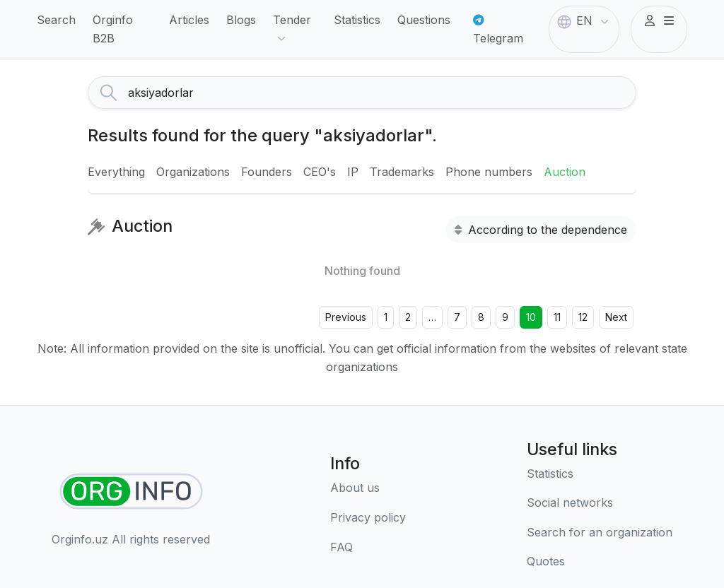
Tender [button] (292, 30)
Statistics (357, 20)
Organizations (193, 172)
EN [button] (584, 22)
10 (531, 317)
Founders (267, 172)
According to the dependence (541, 230)
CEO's (320, 172)
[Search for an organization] (600, 533)
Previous (346, 317)
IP (353, 172)
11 (557, 317)
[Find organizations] (131, 492)
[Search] (382, 93)
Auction (565, 172)
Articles (189, 20)
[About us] (368, 488)
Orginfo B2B (113, 29)
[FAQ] (368, 548)
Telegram (498, 30)
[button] (659, 21)
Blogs (241, 20)
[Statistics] (600, 474)
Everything (116, 172)
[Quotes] (600, 562)
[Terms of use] (368, 518)
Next (616, 317)
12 (583, 317)
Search (56, 20)
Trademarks (402, 172)
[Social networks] (600, 503)
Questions (424, 20)
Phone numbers (489, 172)
